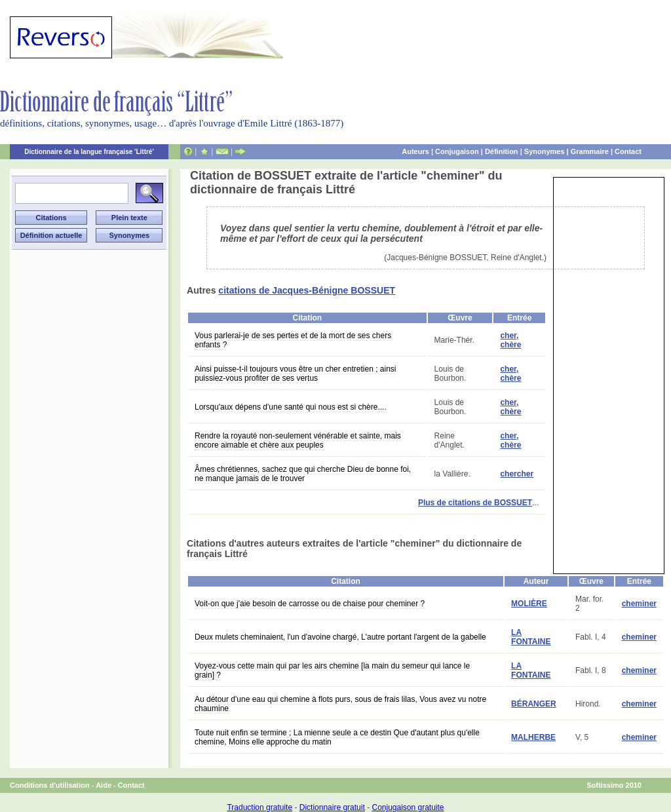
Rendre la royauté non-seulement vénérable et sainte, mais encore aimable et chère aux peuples (298, 440)
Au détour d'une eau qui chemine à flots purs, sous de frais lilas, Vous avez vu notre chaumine (340, 704)
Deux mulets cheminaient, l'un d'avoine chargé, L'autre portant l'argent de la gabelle (340, 637)
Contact (628, 151)
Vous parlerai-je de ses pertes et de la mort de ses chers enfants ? (293, 340)
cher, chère (510, 340)
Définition (502, 151)
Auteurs (415, 151)
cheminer (639, 604)
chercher (517, 474)
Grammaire (590, 151)
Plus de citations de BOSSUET (475, 503)
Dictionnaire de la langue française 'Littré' (89, 152)
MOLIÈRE (529, 604)
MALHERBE (533, 737)
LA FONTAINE (531, 637)
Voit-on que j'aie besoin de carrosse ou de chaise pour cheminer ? (310, 604)
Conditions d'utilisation (50, 785)
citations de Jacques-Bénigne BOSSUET (307, 290)
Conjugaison (457, 151)
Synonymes (545, 151)
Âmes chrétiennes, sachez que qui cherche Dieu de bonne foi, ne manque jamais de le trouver (303, 474)
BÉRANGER (534, 704)
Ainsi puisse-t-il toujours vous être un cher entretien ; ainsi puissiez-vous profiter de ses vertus (295, 374)
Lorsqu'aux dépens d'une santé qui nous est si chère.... (291, 407)
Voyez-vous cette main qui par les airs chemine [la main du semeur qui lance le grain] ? (332, 670)
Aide (104, 785)
